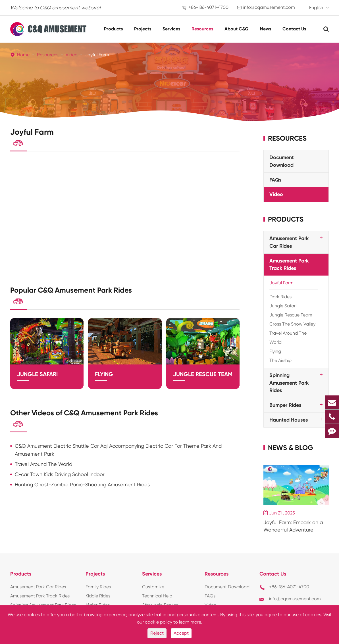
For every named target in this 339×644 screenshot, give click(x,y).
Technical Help (157, 596)
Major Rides (98, 605)
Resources (202, 29)
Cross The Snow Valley (292, 324)
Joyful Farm (97, 55)
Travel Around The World (43, 471)
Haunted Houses (289, 420)
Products (113, 29)
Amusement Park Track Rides (40, 596)
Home (23, 55)
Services (171, 29)
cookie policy (159, 622)
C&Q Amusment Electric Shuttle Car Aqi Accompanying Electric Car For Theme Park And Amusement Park (118, 457)
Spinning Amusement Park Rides (289, 383)
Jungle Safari (37, 379)
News (266, 29)
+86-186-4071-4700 (208, 7)
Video (72, 55)
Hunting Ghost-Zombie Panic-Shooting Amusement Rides (82, 492)
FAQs (275, 180)
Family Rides (98, 587)
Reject (157, 633)
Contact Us (294, 29)
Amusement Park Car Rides (38, 587)
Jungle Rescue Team (203, 379)
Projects (143, 29)
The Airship (280, 360)
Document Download (227, 587)
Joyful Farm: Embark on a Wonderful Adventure (293, 526)
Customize (153, 587)
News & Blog (291, 448)
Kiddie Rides (98, 596)
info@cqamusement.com (269, 7)
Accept (181, 633)
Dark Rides (280, 297)
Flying (104, 379)
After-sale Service (160, 605)
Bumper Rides (285, 405)
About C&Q (237, 29)
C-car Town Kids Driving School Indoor (60, 482)
